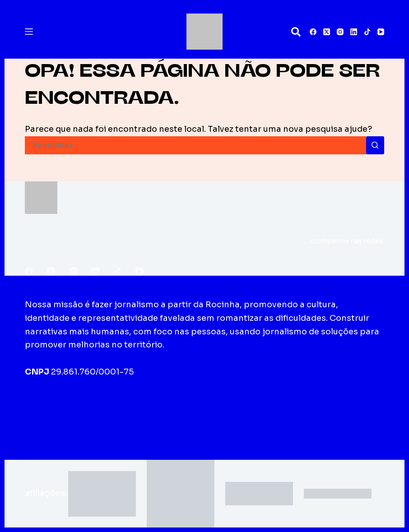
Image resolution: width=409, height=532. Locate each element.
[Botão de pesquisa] (375, 145)
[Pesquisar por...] (195, 145)
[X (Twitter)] (327, 32)
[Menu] (29, 32)
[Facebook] (313, 32)
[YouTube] (381, 32)
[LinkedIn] (354, 32)
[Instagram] (340, 32)
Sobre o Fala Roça (68, 407)
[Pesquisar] (296, 32)
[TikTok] (367, 32)
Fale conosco (232, 407)
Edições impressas (155, 407)
